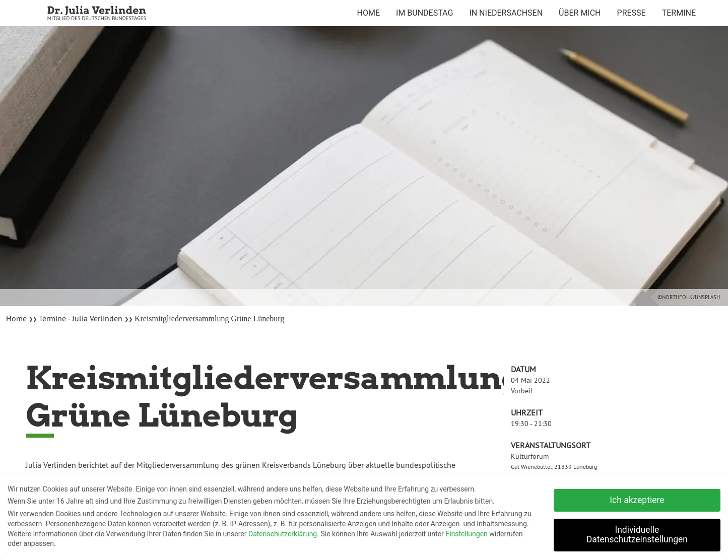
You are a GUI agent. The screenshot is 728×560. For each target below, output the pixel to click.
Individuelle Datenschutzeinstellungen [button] (637, 533)
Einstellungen (467, 532)
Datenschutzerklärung (283, 532)
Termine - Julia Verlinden (81, 318)
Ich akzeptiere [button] (637, 498)
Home (17, 318)
